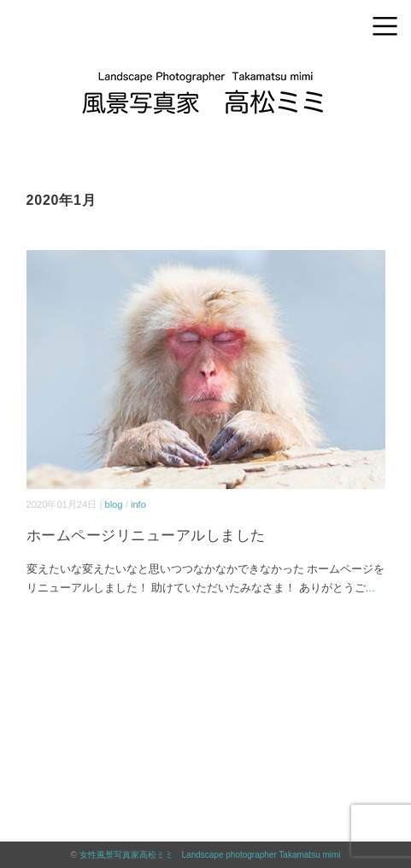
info (138, 504)
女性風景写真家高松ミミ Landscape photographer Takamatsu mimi (210, 855)
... (370, 588)
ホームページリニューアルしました (146, 536)
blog (113, 504)
